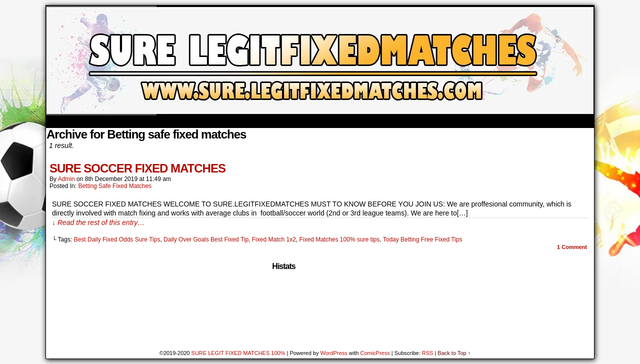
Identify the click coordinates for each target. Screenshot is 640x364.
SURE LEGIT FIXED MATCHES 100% (238, 353)
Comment (572, 247)
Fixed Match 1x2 (274, 239)
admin (66, 179)
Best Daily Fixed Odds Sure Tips (117, 239)
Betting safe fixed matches (115, 186)
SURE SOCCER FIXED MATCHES (137, 168)
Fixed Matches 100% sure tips (340, 239)
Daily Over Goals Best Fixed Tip (206, 239)
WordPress (334, 353)
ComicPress (375, 353)
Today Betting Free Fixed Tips (423, 239)
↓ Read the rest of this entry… (98, 222)
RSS (428, 353)
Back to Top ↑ (454, 353)
